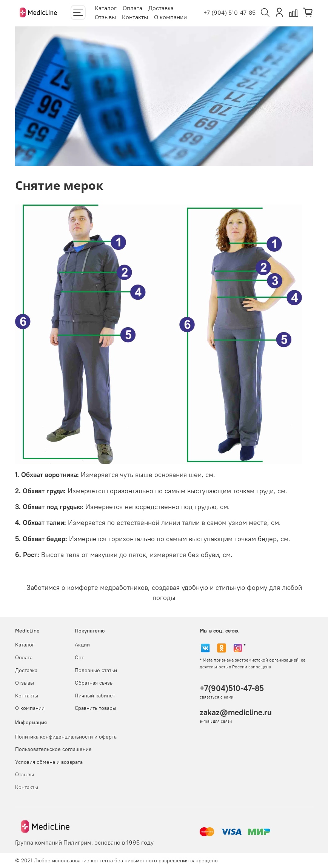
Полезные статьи (96, 670)
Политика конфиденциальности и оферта (66, 737)
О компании (170, 17)
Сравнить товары (95, 708)
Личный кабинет (95, 696)
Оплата (132, 8)
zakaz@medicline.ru (236, 712)
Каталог (106, 8)
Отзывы (105, 17)
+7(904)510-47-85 (232, 688)
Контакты (135, 17)
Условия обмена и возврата (49, 762)
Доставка (161, 8)
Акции (82, 645)
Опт (79, 657)
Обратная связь (94, 683)
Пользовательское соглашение (53, 749)
